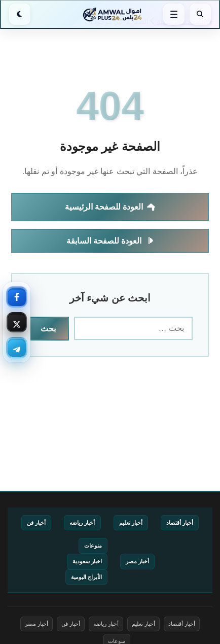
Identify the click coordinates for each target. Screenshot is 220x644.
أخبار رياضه (82, 523)
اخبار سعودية (87, 561)
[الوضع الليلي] (20, 14)
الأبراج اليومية (86, 577)
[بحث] (200, 14)
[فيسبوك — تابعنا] (17, 297)
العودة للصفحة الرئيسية (110, 207)
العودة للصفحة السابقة (110, 241)
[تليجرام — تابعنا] (17, 348)
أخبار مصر (137, 561)
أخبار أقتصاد (180, 523)
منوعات (93, 546)
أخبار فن (36, 523)
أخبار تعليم (131, 523)
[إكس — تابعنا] (17, 322)
